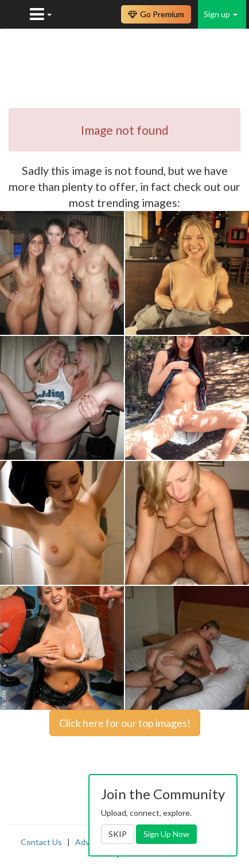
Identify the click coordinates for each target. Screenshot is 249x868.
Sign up (221, 14)
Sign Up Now (166, 834)
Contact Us (41, 842)
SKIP (118, 834)
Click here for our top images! (125, 723)
